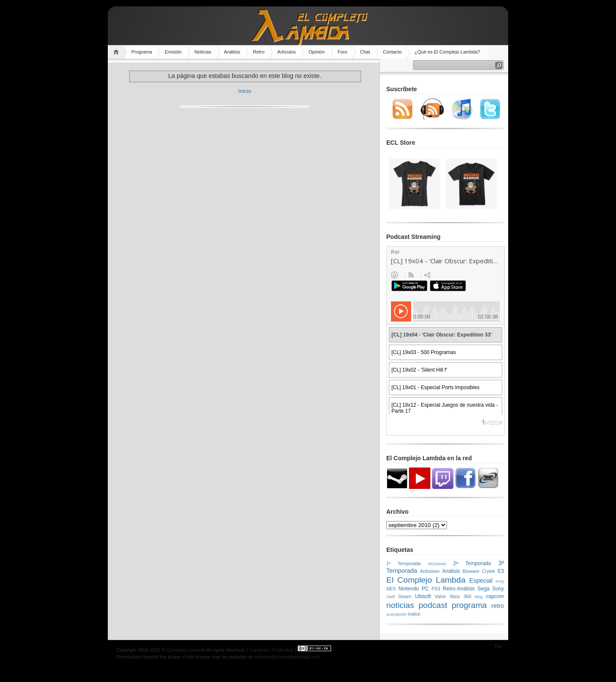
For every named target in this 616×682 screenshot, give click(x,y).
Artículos (286, 52)
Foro (342, 52)
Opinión (317, 52)
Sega (483, 589)
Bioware (471, 571)
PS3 (436, 589)
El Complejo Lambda (426, 580)
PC (425, 589)
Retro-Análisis (459, 589)
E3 (501, 571)
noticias (400, 605)
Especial (481, 581)
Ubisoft (423, 596)
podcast (433, 605)
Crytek (488, 571)
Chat (365, 52)
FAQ (500, 581)
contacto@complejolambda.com (287, 657)
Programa (142, 52)
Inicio (245, 91)
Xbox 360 (461, 596)
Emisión (173, 52)
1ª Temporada (404, 563)
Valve (440, 596)
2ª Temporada (472, 563)
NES (391, 589)
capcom (495, 596)
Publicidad (283, 650)
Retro (259, 52)
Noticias (203, 52)
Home (117, 52)
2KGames (437, 564)
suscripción (397, 614)
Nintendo (409, 589)
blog (479, 597)
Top (498, 646)
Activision (430, 571)
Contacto (392, 52)
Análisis (232, 52)
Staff (391, 597)
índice (414, 614)
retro (498, 606)
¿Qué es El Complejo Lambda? (447, 52)
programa (469, 605)
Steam (405, 596)
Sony (498, 589)
